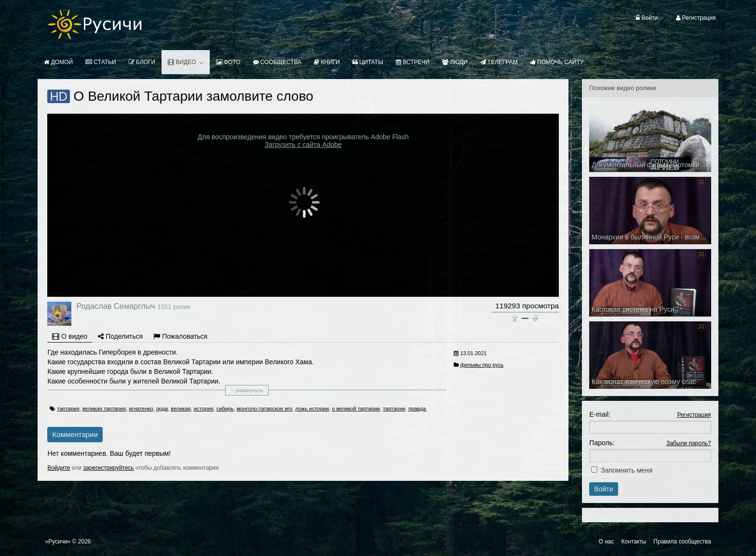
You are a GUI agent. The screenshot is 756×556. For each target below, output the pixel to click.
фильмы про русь (482, 365)
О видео (70, 336)
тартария (68, 409)
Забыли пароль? (689, 443)
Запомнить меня (627, 470)
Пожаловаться (180, 336)
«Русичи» (58, 542)
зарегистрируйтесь (109, 468)
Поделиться (120, 336)
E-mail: (600, 414)
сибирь (225, 409)
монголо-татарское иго (264, 409)
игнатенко (141, 409)
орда (162, 409)
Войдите (59, 468)
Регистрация (694, 415)
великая (181, 409)
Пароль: (602, 443)
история (204, 409)
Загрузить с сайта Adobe (303, 145)
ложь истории (312, 409)
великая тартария (104, 409)
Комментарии (75, 434)
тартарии (394, 409)
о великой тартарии (356, 409)
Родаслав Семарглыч (115, 306)
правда (417, 409)
